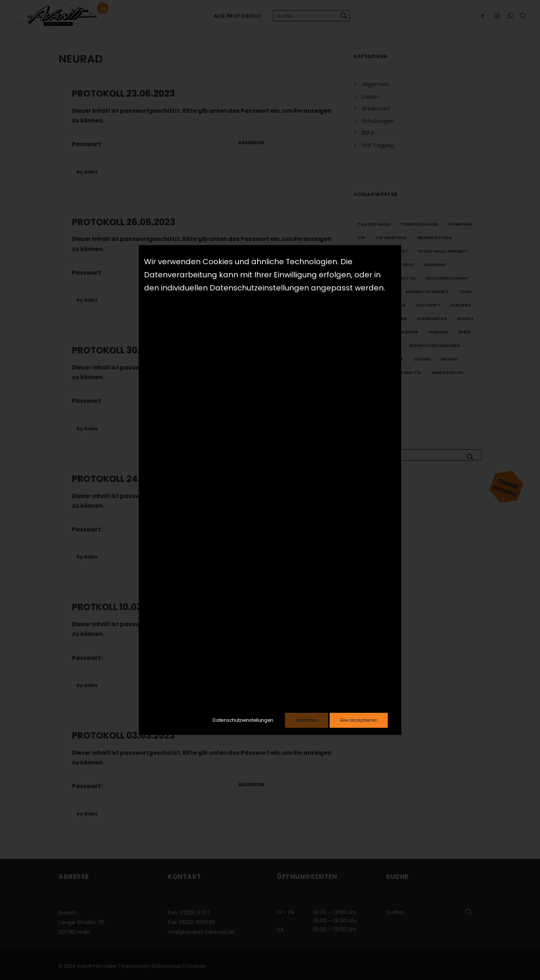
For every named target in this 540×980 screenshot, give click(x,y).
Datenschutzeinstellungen (243, 720)
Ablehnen (307, 720)
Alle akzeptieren (359, 720)
